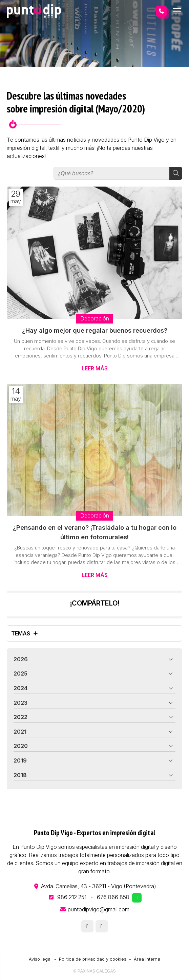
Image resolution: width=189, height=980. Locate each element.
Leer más (95, 368)
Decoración (95, 319)
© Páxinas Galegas (95, 971)
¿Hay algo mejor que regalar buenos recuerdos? (95, 330)
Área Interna (147, 959)
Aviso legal (40, 959)
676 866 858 (113, 897)
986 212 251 (72, 897)
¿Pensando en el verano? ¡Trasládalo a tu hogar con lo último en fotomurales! (95, 532)
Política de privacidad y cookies (93, 959)
